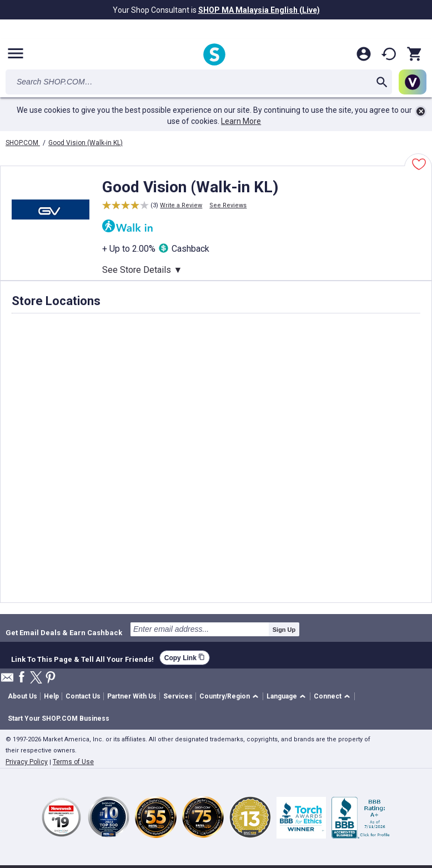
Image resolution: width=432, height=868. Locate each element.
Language (282, 696)
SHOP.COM (23, 143)
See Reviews (228, 205)
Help (51, 696)
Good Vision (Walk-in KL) (86, 143)
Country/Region (225, 696)
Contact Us (83, 696)
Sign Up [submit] (284, 630)
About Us (22, 696)
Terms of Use (73, 762)
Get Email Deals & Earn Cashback (64, 632)
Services (178, 696)
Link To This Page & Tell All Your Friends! (82, 658)
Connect (328, 696)
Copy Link (185, 658)
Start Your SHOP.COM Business (59, 719)
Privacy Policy (27, 762)
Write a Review (181, 205)
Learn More (241, 121)
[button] (231, 697)
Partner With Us (132, 696)
